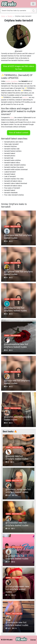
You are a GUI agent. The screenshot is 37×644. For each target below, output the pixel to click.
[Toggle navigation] (33, 4)
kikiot (12, 118)
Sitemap (33, 640)
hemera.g (25, 97)
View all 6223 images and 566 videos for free (19, 68)
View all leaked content (19, 133)
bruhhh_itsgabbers (12, 81)
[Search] (18, 11)
